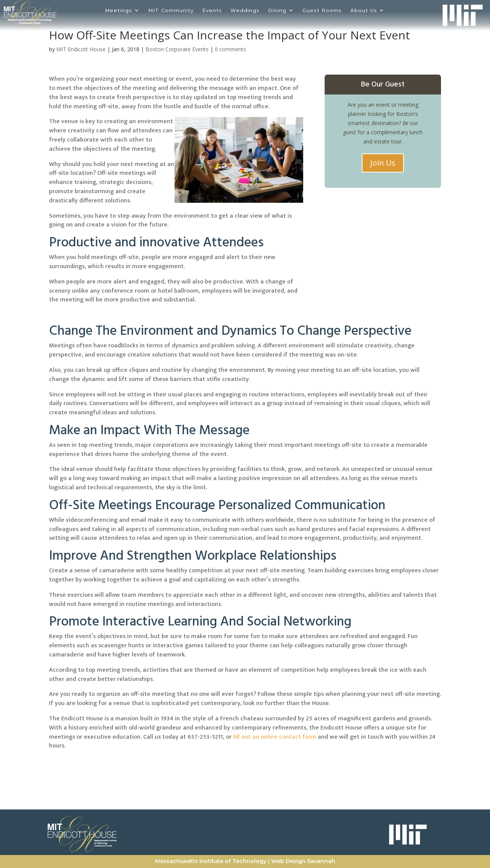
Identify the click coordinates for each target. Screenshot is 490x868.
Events (212, 11)
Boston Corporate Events (177, 49)
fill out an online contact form (274, 737)
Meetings (118, 11)
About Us (364, 11)
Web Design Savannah (303, 861)
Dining (277, 11)
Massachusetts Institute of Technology (211, 861)
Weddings (245, 11)
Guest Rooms (322, 11)
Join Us (383, 163)
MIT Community (171, 11)
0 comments (230, 49)
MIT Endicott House (81, 49)
